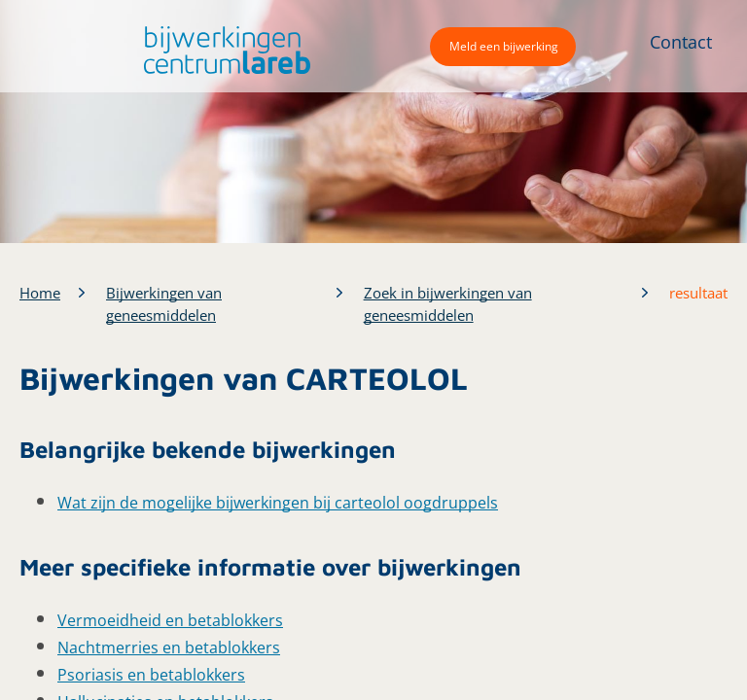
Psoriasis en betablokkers (151, 675)
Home (40, 293)
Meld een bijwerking (504, 46)
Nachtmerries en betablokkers (169, 647)
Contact (681, 42)
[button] (222, 50)
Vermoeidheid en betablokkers (170, 620)
